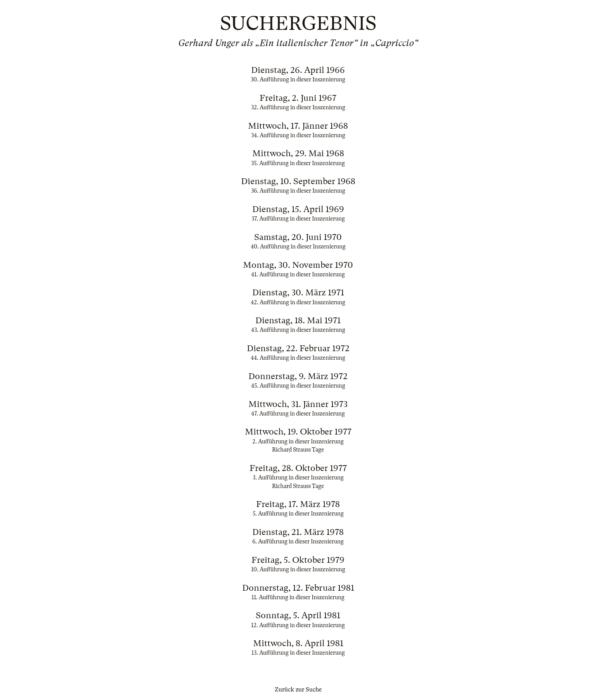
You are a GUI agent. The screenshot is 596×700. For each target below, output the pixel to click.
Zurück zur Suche (298, 690)
